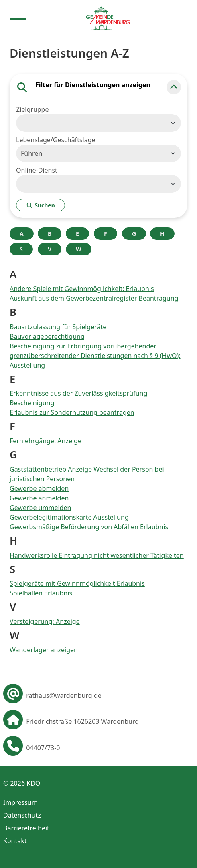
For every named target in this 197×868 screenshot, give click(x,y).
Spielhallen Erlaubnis (41, 593)
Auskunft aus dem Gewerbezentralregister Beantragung (94, 298)
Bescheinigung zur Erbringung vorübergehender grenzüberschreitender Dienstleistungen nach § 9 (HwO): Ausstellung (95, 356)
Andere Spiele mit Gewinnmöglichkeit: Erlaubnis (82, 289)
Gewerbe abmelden (39, 488)
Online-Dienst (37, 170)
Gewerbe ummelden (40, 508)
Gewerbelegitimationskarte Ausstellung (69, 517)
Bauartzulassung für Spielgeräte (58, 327)
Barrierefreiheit (26, 828)
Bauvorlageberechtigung (47, 336)
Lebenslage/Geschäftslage (56, 140)
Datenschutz (22, 815)
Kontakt (15, 841)
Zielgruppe (32, 109)
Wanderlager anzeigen (44, 650)
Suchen (41, 205)
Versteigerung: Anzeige (45, 621)
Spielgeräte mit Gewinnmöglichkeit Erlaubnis (77, 583)
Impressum (20, 802)
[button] (174, 87)
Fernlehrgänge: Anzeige (46, 441)
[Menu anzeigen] (18, 18)
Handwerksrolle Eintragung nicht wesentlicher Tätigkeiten (97, 555)
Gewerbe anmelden (39, 498)
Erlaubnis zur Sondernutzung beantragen (72, 412)
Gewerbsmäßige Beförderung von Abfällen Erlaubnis (89, 527)
